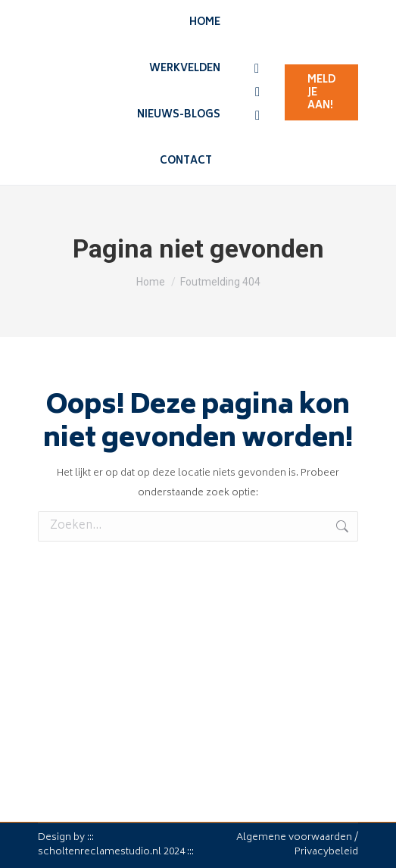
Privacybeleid (326, 852)
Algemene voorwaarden (294, 838)
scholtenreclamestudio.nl (100, 852)
